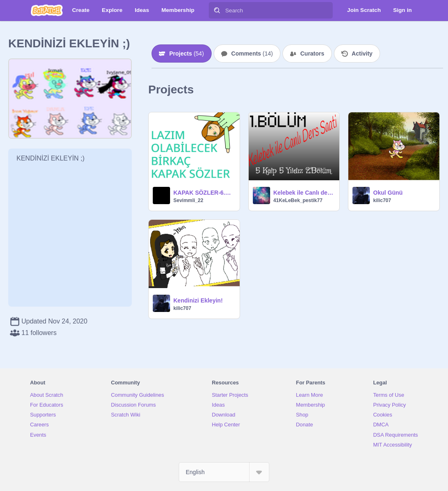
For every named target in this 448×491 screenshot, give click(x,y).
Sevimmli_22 (188, 200)
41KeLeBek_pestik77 (298, 200)
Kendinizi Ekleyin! (198, 300)
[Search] (217, 10)
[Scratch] (47, 10)
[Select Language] (224, 472)
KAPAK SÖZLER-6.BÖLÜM (204, 193)
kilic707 (382, 200)
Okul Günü (388, 193)
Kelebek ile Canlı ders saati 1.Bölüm (304, 193)
